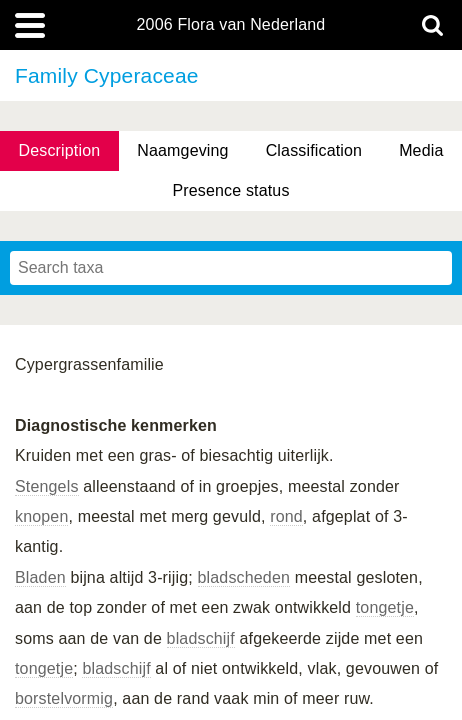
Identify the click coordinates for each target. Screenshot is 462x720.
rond (286, 516)
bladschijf (201, 638)
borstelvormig (64, 698)
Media (421, 150)
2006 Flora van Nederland (231, 25)
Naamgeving (182, 150)
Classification (314, 150)
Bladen (40, 577)
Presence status (230, 190)
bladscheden (244, 577)
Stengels (47, 486)
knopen (41, 516)
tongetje (385, 607)
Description (59, 150)
